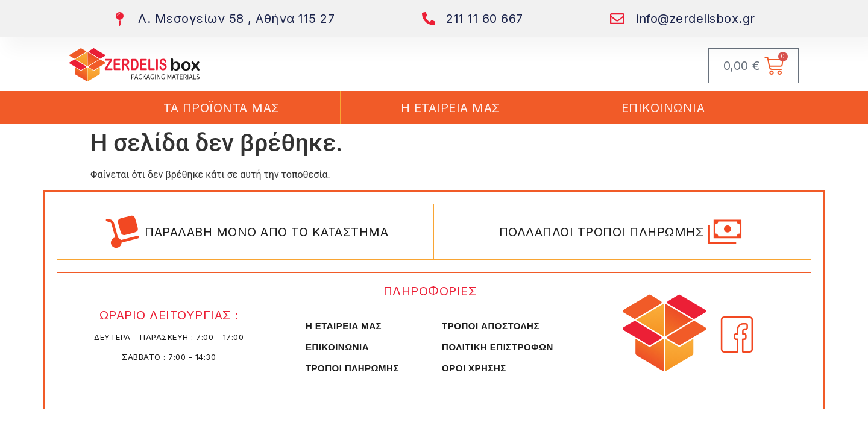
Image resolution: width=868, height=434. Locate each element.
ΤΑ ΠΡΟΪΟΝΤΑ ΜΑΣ (222, 108)
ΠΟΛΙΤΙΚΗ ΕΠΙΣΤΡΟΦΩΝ (498, 347)
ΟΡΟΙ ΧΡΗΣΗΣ (474, 368)
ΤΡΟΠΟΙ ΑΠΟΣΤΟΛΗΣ (491, 326)
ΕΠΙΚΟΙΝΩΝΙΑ (663, 108)
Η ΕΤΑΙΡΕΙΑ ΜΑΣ (451, 108)
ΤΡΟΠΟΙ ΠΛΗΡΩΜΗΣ (352, 368)
